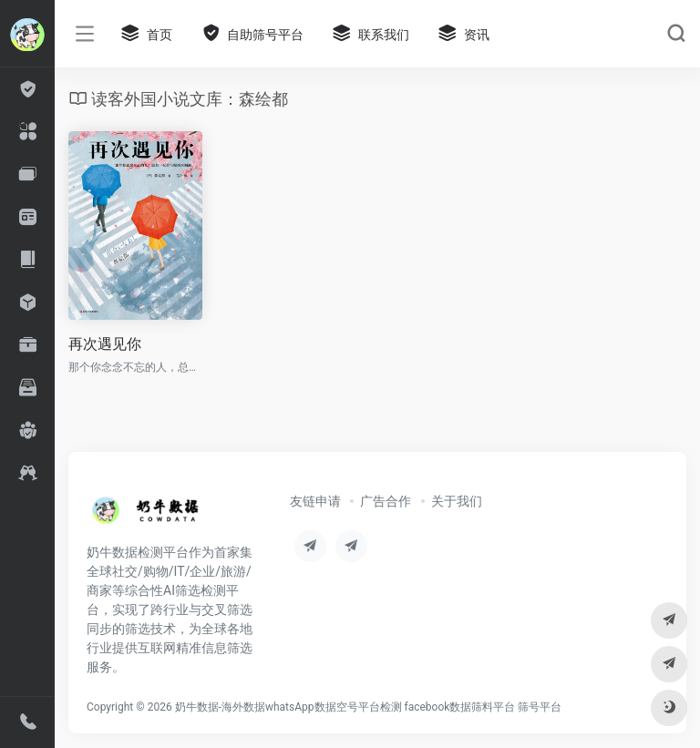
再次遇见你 (105, 344)
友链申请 (315, 501)
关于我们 (457, 501)
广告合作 (386, 501)
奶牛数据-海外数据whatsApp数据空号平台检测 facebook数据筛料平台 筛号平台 (369, 707)
